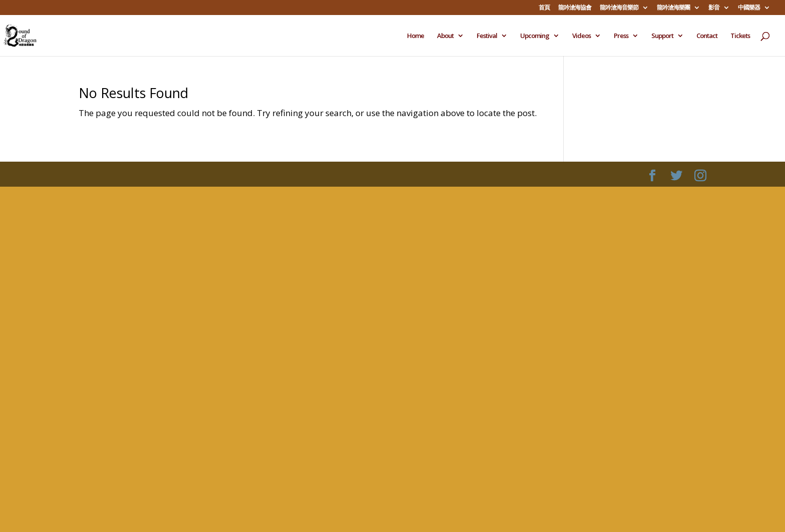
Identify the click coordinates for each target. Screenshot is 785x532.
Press (621, 36)
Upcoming (535, 36)
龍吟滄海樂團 (673, 8)
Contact (707, 36)
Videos (581, 36)
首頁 (544, 8)
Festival (487, 36)
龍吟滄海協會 (575, 8)
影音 (714, 8)
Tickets (740, 36)
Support (662, 36)
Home (416, 36)
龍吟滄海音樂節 (619, 8)
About (445, 36)
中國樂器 (749, 8)
